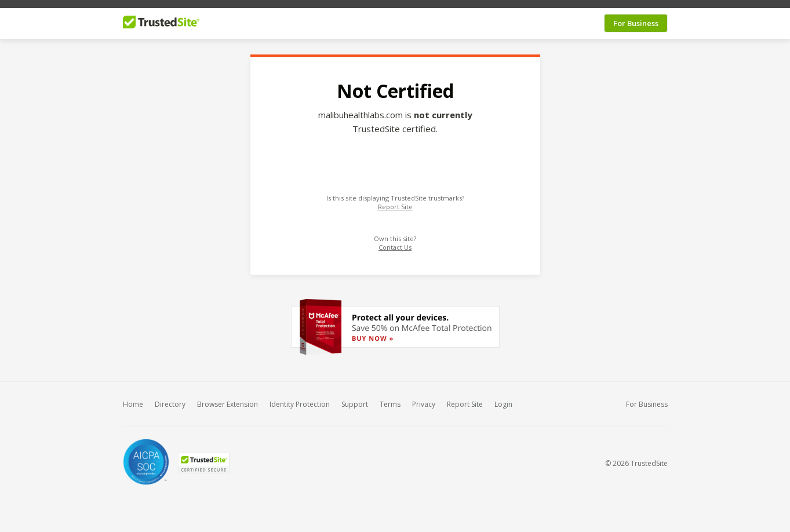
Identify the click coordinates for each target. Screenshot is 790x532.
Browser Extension (227, 399)
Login (503, 399)
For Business (636, 17)
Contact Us (395, 242)
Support (355, 399)
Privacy (424, 399)
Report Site (395, 201)
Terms (390, 399)
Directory (170, 399)
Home (133, 399)
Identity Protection (300, 399)
